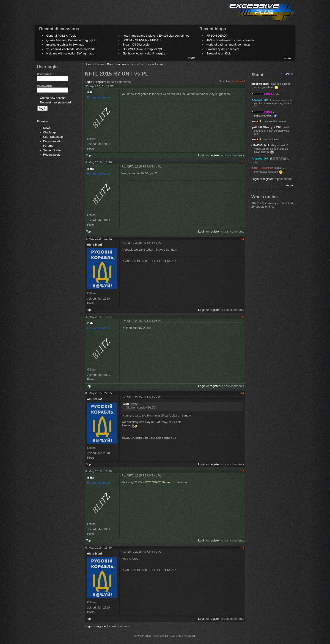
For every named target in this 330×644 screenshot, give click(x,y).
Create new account (53, 98)
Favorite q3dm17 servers (223, 49)
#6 (242, 548)
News (47, 128)
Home (88, 64)
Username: (46, 74)
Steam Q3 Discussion (137, 45)
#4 (242, 393)
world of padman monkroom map (228, 45)
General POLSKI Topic (61, 36)
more (191, 58)
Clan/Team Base (117, 64)
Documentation (53, 141)
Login (88, 82)
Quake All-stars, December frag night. (71, 40)
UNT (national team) (151, 64)
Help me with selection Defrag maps (70, 53)
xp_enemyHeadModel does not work (70, 49)
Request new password (55, 102)
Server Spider (52, 150)
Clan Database (53, 137)
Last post (238, 81)
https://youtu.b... (264, 115)
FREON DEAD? (217, 36)
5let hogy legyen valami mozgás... (145, 53)
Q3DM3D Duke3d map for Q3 (142, 49)
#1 (242, 162)
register (101, 82)
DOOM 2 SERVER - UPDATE (142, 40)
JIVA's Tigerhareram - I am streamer (230, 40)
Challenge (50, 132)
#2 (242, 239)
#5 (242, 471)
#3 (242, 317)
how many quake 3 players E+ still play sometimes (156, 36)
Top (88, 155)
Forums (48, 146)
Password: (45, 86)
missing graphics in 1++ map (65, 45)
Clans (133, 64)
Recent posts (52, 155)
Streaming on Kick (219, 53)
